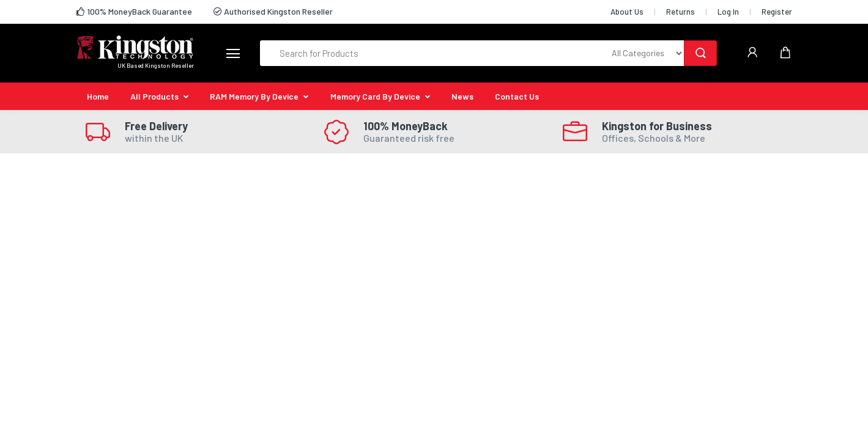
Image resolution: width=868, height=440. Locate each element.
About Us (627, 12)
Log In (728, 12)
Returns (681, 12)
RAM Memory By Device (254, 96)
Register (777, 12)
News (462, 96)
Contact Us (517, 96)
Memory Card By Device (375, 96)
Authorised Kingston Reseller (273, 11)
